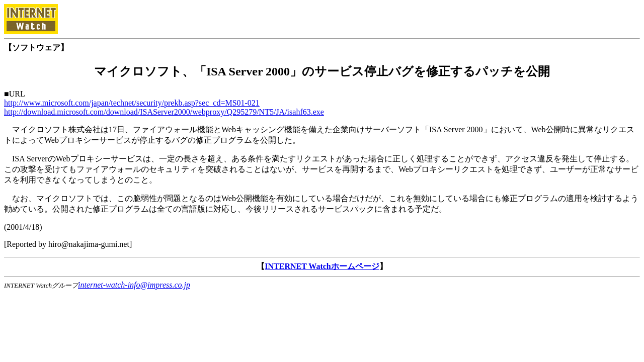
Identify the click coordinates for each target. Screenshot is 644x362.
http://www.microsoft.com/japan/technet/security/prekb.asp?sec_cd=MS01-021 (132, 103)
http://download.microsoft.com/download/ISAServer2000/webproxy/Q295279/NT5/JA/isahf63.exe (164, 112)
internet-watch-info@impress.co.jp (134, 285)
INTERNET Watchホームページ (322, 266)
